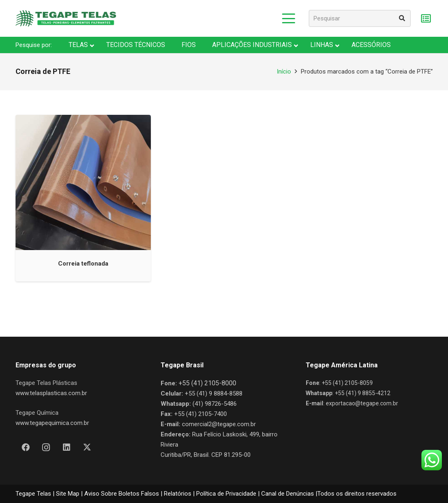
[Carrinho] (426, 19)
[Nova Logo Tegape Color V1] (66, 18)
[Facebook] (26, 447)
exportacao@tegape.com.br (362, 403)
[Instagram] (46, 447)
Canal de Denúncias (288, 494)
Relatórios (178, 494)
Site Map (68, 494)
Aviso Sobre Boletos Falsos (122, 494)
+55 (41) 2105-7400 (200, 414)
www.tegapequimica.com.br (52, 423)
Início (284, 72)
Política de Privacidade (226, 494)
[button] (289, 18)
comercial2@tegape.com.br (219, 424)
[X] (87, 447)
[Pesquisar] (360, 18)
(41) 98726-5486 (215, 404)
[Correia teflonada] (83, 182)
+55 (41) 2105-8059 (347, 383)
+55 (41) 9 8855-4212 (363, 393)
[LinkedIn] (67, 447)
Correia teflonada (83, 263)
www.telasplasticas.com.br (51, 393)
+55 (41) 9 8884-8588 (214, 393)
